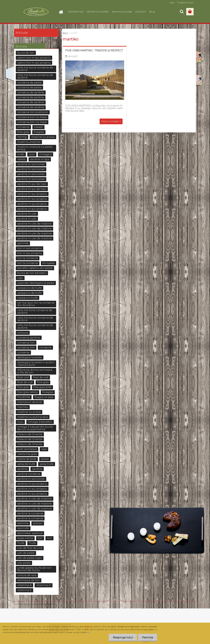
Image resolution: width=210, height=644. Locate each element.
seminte (23, 243)
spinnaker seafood (30, 533)
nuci (32, 154)
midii (21, 154)
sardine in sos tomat (31, 174)
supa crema (25, 538)
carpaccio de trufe (30, 288)
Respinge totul (123, 638)
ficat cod (23, 377)
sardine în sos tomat (31, 164)
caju (20, 278)
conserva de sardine (31, 92)
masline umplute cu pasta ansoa (35, 148)
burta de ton (26, 53)
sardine (22, 469)
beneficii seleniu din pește (35, 268)
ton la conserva (28, 258)
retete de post (27, 459)
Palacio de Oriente (30, 434)
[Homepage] (62, 12)
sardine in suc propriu (32, 204)
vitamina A (24, 585)
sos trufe (23, 528)
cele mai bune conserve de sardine (35, 69)
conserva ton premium (33, 112)
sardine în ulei (27, 214)
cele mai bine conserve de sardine (35, 311)
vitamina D (44, 585)
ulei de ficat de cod (30, 548)
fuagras (39, 132)
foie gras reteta (28, 392)
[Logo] (36, 12)
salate (45, 459)
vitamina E (24, 590)
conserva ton (26, 343)
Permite (148, 638)
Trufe (21, 543)
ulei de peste (26, 553)
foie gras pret (42, 387)
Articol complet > (111, 121)
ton (40, 538)
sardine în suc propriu (32, 194)
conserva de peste (29, 83)
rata (44, 449)
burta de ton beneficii (32, 273)
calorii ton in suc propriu (34, 58)
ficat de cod (41, 377)
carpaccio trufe (28, 298)
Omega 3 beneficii (40, 422)
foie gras (43, 382)
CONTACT (141, 12)
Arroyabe (49, 263)
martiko (23, 407)
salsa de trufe (26, 464)
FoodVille (24, 397)
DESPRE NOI (76, 12)
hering (22, 137)
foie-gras (23, 132)
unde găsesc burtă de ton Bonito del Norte (34, 569)
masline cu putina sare (33, 417)
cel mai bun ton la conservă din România (36, 304)
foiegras (48, 392)
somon (38, 523)
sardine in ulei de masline (35, 233)
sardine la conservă (30, 513)
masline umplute (29, 142)
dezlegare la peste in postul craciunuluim (36, 364)
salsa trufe (47, 464)
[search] (182, 12)
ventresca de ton (29, 580)
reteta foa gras (27, 454)
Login (172, 2)
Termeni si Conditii (122, 12)
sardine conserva (29, 474)
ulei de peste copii (30, 558)
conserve (23, 127)
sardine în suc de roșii (32, 184)
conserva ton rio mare (32, 117)
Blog (152, 12)
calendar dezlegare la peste (36, 283)
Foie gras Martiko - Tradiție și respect (94, 50)
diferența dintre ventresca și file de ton (35, 371)
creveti (38, 127)
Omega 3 (45, 154)
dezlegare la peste (30, 357)
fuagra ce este (44, 397)
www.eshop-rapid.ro (44, 604)
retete (21, 159)
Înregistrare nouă (185, 2)
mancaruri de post (30, 402)
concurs (23, 333)
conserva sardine (29, 338)
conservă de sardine (31, 97)
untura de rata (27, 575)
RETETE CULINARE (98, 12)
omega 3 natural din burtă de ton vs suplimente (35, 428)
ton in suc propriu (30, 248)
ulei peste (24, 563)
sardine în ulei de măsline (34, 224)
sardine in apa (40, 159)
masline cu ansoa (43, 137)
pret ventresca (27, 449)
